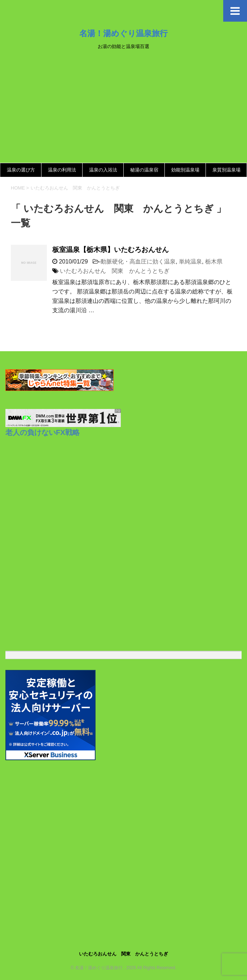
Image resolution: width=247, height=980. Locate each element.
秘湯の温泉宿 (144, 170)
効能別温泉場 (185, 170)
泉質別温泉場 (226, 170)
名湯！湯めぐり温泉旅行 (123, 33)
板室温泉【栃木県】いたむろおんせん (111, 250)
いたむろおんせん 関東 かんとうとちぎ (115, 271)
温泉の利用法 (62, 170)
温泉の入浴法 (103, 170)
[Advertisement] (123, 109)
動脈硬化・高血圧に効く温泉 (138, 262)
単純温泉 (190, 262)
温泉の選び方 (21, 170)
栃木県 (214, 262)
